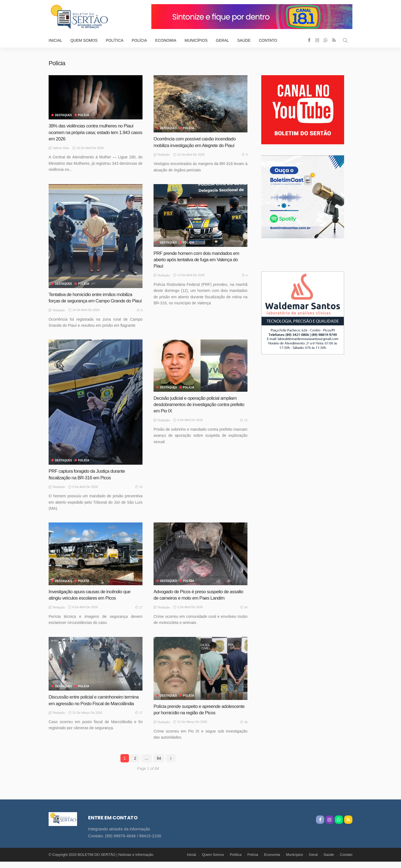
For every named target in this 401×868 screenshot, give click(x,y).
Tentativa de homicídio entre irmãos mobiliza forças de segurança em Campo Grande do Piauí (93, 301)
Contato (268, 40)
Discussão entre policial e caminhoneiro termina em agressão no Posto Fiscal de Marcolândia (89, 710)
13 (139, 493)
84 (159, 765)
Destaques (64, 115)
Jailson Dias (61, 148)
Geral (222, 40)
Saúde (244, 40)
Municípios (196, 40)
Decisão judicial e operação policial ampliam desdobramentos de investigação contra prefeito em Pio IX (197, 411)
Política (115, 40)
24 (244, 613)
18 (244, 728)
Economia (166, 40)
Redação (164, 155)
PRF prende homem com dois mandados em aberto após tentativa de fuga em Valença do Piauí (199, 260)
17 (139, 613)
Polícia (139, 40)
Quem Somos (84, 40)
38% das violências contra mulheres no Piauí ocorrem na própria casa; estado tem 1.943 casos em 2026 (93, 132)
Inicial (55, 40)
